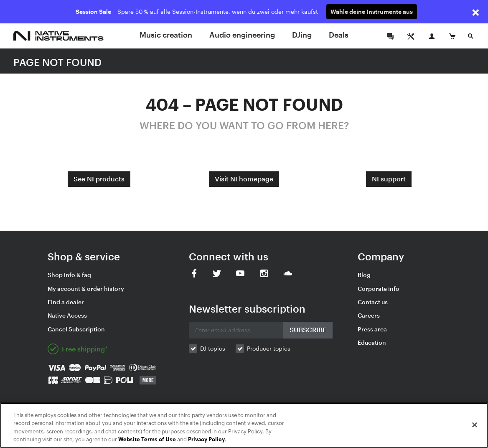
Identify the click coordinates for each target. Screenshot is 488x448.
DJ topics (213, 348)
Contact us (373, 302)
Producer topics (269, 348)
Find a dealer (66, 302)
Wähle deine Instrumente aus (372, 11)
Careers (369, 315)
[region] (244, 425)
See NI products (99, 179)
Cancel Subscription (76, 329)
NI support (389, 179)
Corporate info (379, 289)
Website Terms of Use (147, 439)
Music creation (166, 35)
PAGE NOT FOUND (57, 62)
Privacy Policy (206, 439)
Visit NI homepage (244, 179)
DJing (302, 35)
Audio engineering (242, 35)
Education (372, 342)
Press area (372, 329)
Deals (339, 35)
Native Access (67, 315)
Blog (364, 275)
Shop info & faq (69, 275)
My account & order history (86, 289)
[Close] (475, 425)
